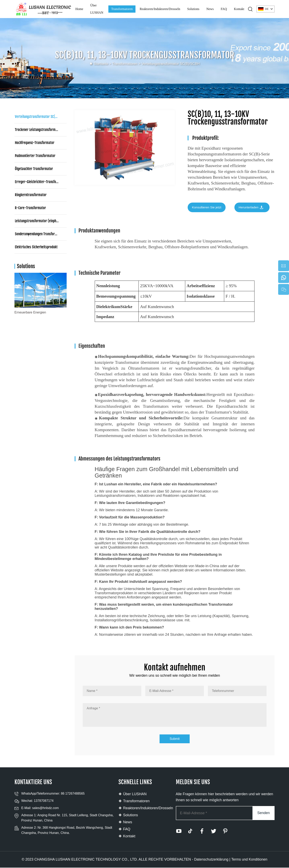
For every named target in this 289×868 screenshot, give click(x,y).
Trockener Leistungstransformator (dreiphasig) (41, 130)
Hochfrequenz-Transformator (35, 143)
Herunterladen (254, 208)
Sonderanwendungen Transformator (39, 234)
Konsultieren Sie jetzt (207, 207)
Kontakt (239, 9)
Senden (264, 813)
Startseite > (101, 64)
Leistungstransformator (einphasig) (39, 221)
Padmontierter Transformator (35, 156)
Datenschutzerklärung (211, 860)
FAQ (224, 9)
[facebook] (203, 831)
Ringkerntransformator (31, 195)
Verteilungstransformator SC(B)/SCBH (172, 64)
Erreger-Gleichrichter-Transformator (40, 182)
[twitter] (215, 831)
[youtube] (179, 831)
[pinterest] (227, 831)
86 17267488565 (73, 794)
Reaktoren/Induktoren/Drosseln (160, 9)
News (210, 9)
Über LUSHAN (97, 9)
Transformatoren (122, 9)
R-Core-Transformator (30, 208)
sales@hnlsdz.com (46, 808)
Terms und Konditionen (250, 860)
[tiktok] (191, 831)
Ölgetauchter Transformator (34, 169)
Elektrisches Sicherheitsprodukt (36, 247)
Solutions (193, 9)
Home (79, 9)
